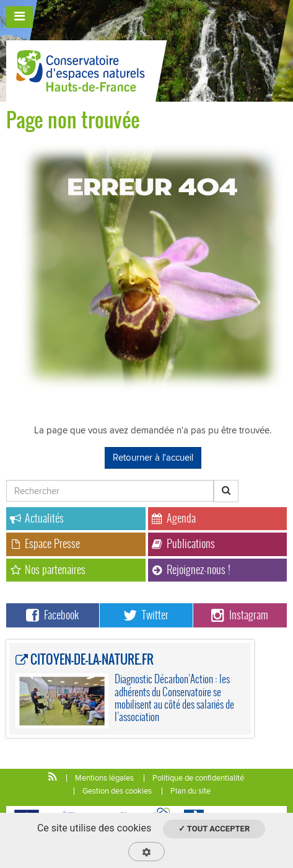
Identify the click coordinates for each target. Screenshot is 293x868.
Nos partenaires (48, 569)
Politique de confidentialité (198, 778)
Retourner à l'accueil (153, 458)
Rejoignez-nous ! (191, 569)
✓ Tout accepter (214, 829)
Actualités (37, 518)
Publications (183, 543)
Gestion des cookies (117, 791)
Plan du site (190, 791)
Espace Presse (45, 543)
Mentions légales (104, 778)
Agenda (174, 518)
